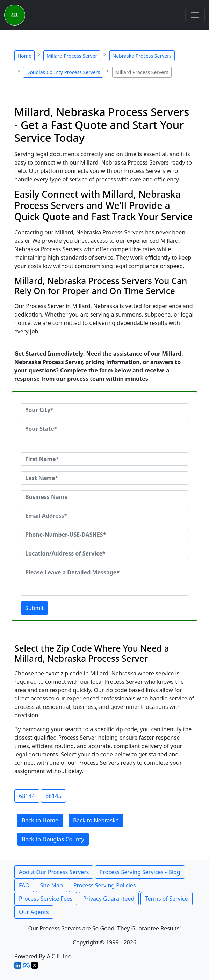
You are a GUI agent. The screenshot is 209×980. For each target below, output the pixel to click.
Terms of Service (167, 899)
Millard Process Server (72, 56)
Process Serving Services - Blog (140, 872)
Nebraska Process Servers (142, 56)
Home (24, 56)
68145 (53, 796)
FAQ (24, 885)
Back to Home (40, 820)
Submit (34, 608)
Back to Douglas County (53, 839)
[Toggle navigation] (195, 15)
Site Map (52, 885)
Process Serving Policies (105, 885)
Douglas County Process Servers (63, 72)
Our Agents (34, 912)
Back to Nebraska (96, 820)
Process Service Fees (46, 899)
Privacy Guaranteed (109, 899)
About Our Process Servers (54, 872)
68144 (27, 796)
